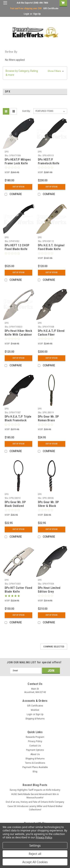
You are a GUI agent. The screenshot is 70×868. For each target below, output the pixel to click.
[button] (35, 73)
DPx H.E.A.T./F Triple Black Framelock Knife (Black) (18, 420)
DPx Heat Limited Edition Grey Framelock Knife (49, 592)
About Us (35, 754)
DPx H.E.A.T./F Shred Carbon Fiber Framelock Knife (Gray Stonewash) (51, 336)
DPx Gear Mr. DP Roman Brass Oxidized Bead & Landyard (49, 422)
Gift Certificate (51, 8)
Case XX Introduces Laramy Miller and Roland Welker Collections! (35, 808)
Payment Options (35, 750)
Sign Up (37, 14)
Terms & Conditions (35, 763)
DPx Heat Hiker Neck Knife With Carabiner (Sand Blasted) (18, 335)
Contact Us (35, 746)
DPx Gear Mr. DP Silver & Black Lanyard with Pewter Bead (51, 508)
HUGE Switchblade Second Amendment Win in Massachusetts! (35, 796)
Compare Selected (54, 647)
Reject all (35, 854)
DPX (7, 152)
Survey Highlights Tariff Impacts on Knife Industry (35, 790)
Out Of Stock (18, 187)
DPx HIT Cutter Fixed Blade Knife (18, 590)
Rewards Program (35, 737)
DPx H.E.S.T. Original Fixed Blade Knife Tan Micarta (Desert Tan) (51, 251)
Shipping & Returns (35, 719)
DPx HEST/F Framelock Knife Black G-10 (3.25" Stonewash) (49, 165)
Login (26, 14)
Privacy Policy (35, 741)
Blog (35, 772)
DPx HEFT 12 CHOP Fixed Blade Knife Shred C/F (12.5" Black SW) (17, 251)
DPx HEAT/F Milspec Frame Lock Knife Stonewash (18, 163)
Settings (35, 845)
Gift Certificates (35, 706)
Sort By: (26, 111)
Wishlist (35, 710)
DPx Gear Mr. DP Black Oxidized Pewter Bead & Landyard (15, 508)
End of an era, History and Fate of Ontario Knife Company (35, 802)
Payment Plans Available (35, 767)
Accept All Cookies (35, 862)
